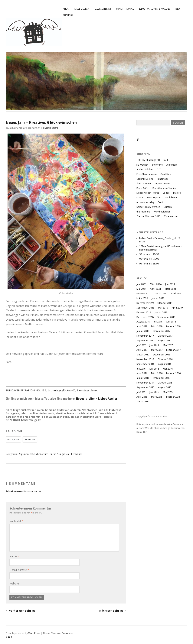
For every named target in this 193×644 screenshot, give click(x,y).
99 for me (157, 165)
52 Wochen (142, 165)
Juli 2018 (158, 322)
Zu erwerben (171, 216)
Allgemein (24, 454)
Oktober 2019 (165, 303)
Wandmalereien (162, 212)
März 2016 (157, 373)
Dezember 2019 (145, 303)
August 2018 (143, 322)
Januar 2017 (143, 355)
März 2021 (170, 289)
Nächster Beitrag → (113, 611)
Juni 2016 (154, 369)
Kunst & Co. (143, 188)
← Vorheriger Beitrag (20, 611)
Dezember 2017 (162, 331)
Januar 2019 (161, 312)
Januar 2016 (143, 378)
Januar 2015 (143, 401)
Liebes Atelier (103, 9)
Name (14, 556)
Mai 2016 (168, 369)
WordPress (34, 633)
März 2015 (157, 397)
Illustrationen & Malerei (155, 9)
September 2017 (145, 340)
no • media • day (145, 202)
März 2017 (157, 350)
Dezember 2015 (162, 378)
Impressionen (162, 184)
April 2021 (155, 289)
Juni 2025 (141, 284)
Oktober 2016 (165, 359)
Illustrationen (144, 184)
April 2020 (177, 294)
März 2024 (156, 284)
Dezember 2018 (145, 317)
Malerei (177, 193)
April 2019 (177, 308)
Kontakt (68, 15)
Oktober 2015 (165, 383)
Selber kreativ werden (148, 207)
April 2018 (142, 326)
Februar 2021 (144, 294)
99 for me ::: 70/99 (149, 254)
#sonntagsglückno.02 (61, 390)
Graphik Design (145, 179)
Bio (178, 9)
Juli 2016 (141, 369)
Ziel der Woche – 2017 (148, 216)
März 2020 (142, 298)
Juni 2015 (154, 392)
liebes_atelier (86, 399)
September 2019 (145, 308)
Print (160, 202)
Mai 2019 (163, 308)
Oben (9, 637)
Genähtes (165, 174)
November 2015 (145, 383)
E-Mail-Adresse (19, 570)
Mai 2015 (168, 392)
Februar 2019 (144, 312)
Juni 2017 (154, 345)
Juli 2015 (141, 392)
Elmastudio (68, 633)
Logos (166, 193)
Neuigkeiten (63, 454)
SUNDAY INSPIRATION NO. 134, (26, 390)
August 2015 (165, 387)
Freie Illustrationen (147, 174)
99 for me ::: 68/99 (149, 264)
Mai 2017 (168, 345)
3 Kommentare (50, 128)
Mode (140, 197)
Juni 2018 (171, 322)
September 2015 (145, 387)
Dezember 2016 (162, 355)
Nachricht (16, 521)
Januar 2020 (158, 298)
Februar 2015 (173, 397)
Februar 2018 (173, 326)
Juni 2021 (170, 284)
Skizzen (168, 207)
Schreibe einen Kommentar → (23, 491)
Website (14, 584)
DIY (32, 454)
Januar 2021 (161, 294)
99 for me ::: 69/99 (149, 259)
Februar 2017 (173, 350)
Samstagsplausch (88, 390)
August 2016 (165, 364)
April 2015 (142, 397)
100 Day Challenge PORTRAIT (152, 160)
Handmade (163, 179)
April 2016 (142, 373)
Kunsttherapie (125, 9)
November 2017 (145, 336)
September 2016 (145, 364)
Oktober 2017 (165, 336)
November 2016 (145, 359)
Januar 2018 (143, 331)
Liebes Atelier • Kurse (45, 454)
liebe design (82, 9)
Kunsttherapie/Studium (165, 188)
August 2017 (165, 340)
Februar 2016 (173, 373)
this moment (143, 212)
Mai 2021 (141, 289)
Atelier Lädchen (145, 169)
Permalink (76, 454)
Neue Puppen (154, 197)
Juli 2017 (141, 345)
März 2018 (157, 326)
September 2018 (166, 317)
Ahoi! (66, 9)
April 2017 (142, 350)
